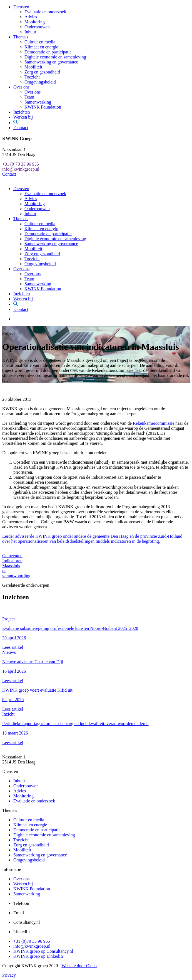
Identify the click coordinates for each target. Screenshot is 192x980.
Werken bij (23, 117)
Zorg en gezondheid (42, 72)
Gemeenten (12, 556)
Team (29, 97)
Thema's (21, 37)
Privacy (9, 975)
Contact (21, 128)
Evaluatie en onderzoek (45, 12)
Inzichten (22, 112)
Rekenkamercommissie (154, 423)
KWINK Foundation (43, 107)
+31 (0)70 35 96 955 (21, 164)
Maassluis (11, 566)
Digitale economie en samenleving (55, 57)
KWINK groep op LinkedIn (38, 956)
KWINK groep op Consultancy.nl (43, 951)
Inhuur (30, 32)
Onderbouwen (37, 27)
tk (4, 571)
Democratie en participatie (48, 52)
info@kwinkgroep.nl (21, 169)
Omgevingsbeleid (40, 82)
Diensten (21, 7)
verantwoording (16, 576)
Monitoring (35, 22)
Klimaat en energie (41, 47)
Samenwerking (38, 102)
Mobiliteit (33, 67)
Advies (31, 17)
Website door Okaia (79, 966)
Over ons (21, 87)
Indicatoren (12, 561)
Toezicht (32, 77)
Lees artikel (13, 647)
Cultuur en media (40, 42)
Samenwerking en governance (51, 62)
